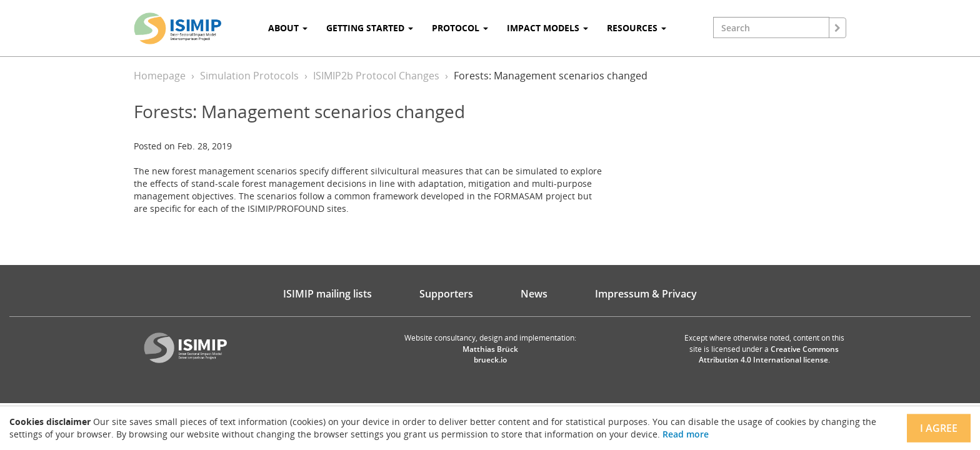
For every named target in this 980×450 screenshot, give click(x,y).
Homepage (160, 76)
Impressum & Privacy (646, 294)
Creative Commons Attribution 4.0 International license (769, 354)
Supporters (446, 294)
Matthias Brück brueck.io (490, 354)
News (534, 294)
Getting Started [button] (370, 28)
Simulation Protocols (249, 76)
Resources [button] (637, 28)
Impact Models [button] (547, 28)
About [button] (288, 28)
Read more (686, 434)
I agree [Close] (939, 428)
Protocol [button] (460, 28)
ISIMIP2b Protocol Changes (376, 76)
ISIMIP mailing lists (327, 294)
